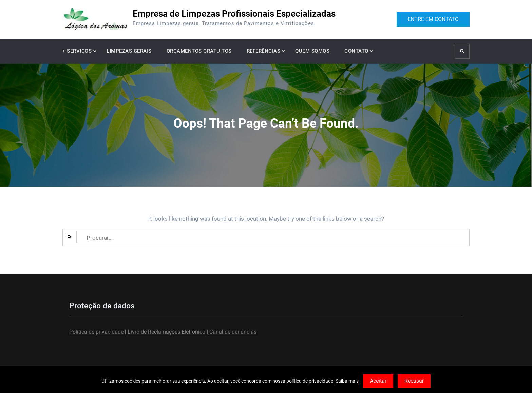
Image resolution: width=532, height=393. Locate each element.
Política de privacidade (96, 332)
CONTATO (356, 51)
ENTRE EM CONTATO (433, 19)
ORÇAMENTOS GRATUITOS (199, 51)
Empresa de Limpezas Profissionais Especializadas (234, 14)
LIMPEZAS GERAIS (129, 51)
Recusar (414, 381)
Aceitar (378, 381)
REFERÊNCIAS (264, 51)
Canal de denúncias (232, 332)
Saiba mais (347, 381)
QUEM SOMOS (312, 51)
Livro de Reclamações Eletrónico (166, 332)
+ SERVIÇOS (77, 51)
